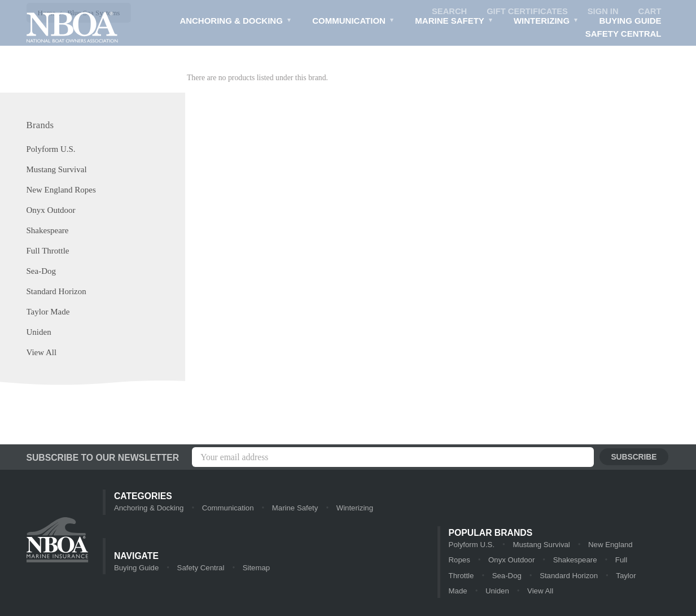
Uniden (39, 333)
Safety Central (623, 34)
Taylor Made (48, 312)
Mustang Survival (57, 170)
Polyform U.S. (51, 150)
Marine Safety (453, 22)
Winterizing (546, 22)
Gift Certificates (526, 12)
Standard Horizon (56, 292)
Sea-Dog (41, 272)
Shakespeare (48, 231)
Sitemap (255, 568)
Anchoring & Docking (234, 22)
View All (42, 353)
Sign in (602, 12)
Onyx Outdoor (51, 211)
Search (447, 12)
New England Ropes (61, 190)
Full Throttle (48, 251)
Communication (353, 22)
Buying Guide (630, 21)
